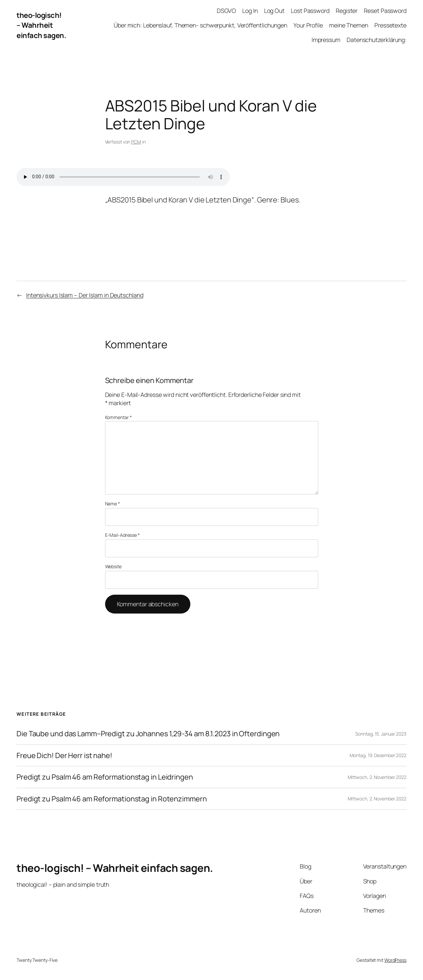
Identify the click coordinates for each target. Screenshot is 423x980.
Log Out (274, 11)
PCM (136, 142)
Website (113, 566)
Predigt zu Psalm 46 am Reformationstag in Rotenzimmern (112, 799)
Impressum (326, 40)
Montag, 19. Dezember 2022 (378, 755)
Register (347, 11)
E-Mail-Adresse (122, 535)
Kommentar (118, 417)
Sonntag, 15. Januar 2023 (381, 734)
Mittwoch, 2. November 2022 (377, 777)
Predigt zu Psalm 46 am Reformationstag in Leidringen (105, 777)
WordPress (395, 960)
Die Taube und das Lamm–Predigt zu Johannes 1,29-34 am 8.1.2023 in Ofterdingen (148, 734)
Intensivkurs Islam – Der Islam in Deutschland (85, 295)
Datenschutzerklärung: (377, 40)
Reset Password (385, 11)
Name (113, 504)
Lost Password (310, 11)
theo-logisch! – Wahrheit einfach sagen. (41, 25)
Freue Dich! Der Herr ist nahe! (64, 755)
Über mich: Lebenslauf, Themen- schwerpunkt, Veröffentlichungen (200, 25)
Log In (250, 11)
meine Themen (349, 25)
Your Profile (308, 25)
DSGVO (226, 11)
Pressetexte (390, 25)
